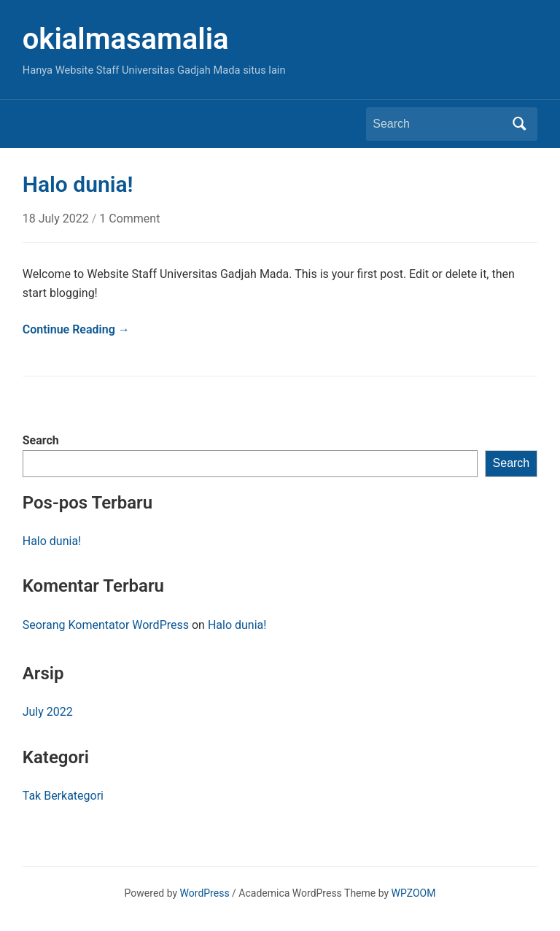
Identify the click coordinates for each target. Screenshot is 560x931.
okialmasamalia (126, 39)
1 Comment (129, 219)
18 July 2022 (57, 219)
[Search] (438, 124)
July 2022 (48, 712)
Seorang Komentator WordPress (106, 625)
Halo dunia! (52, 541)
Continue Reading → (76, 329)
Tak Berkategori (63, 796)
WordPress (205, 893)
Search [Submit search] (519, 124)
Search (41, 440)
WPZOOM (414, 893)
